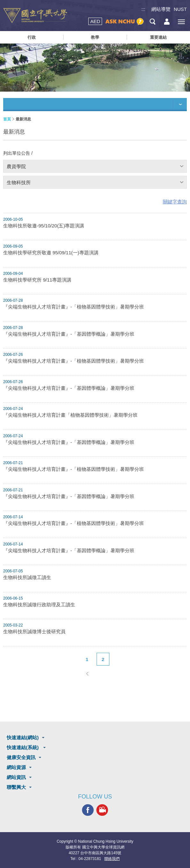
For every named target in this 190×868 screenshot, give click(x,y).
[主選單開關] (181, 22)
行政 (32, 37)
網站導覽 (161, 9)
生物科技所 (19, 182)
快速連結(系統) (23, 747)
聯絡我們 (112, 859)
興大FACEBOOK (88, 810)
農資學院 (16, 166)
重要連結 (158, 37)
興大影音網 (102, 810)
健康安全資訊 (21, 757)
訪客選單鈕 (167, 22)
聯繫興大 (16, 787)
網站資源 (16, 767)
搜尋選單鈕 (152, 22)
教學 (95, 37)
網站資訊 (16, 777)
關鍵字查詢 (175, 202)
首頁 (7, 119)
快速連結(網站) (23, 737)
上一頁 (87, 674)
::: (143, 9)
